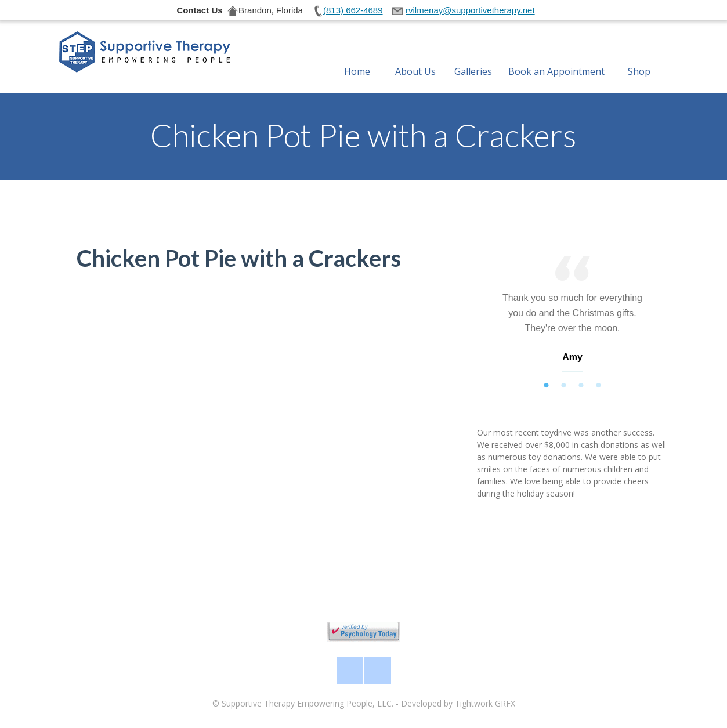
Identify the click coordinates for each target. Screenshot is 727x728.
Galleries (473, 57)
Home (357, 57)
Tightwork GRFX (485, 703)
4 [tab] (599, 386)
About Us (415, 57)
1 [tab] (547, 386)
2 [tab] (564, 386)
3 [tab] (581, 386)
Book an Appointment (556, 57)
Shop (639, 57)
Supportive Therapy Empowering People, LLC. (308, 703)
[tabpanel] (573, 316)
